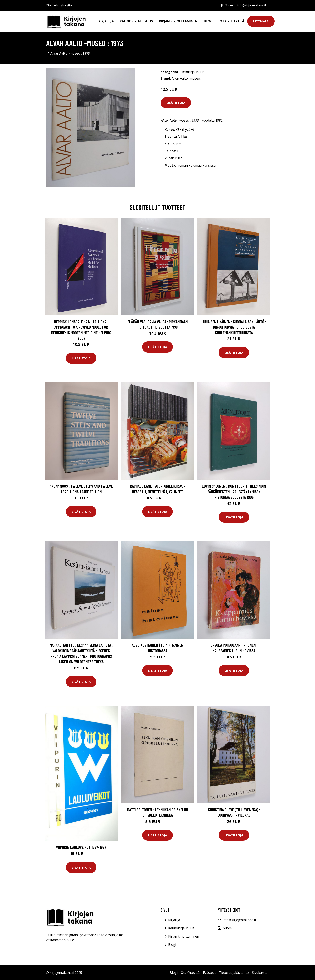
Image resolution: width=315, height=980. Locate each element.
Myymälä (261, 21)
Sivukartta (260, 973)
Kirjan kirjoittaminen (178, 21)
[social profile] (76, 5)
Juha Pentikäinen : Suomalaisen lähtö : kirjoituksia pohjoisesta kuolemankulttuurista (234, 327)
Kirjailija (106, 21)
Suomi (229, 5)
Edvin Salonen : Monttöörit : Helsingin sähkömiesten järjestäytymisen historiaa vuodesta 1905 (234, 492)
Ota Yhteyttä (232, 21)
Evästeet (209, 973)
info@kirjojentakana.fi (252, 5)
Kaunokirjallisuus (136, 21)
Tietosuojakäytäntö (234, 973)
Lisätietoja (176, 103)
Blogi (209, 21)
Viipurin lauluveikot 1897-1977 (81, 847)
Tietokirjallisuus (192, 72)
